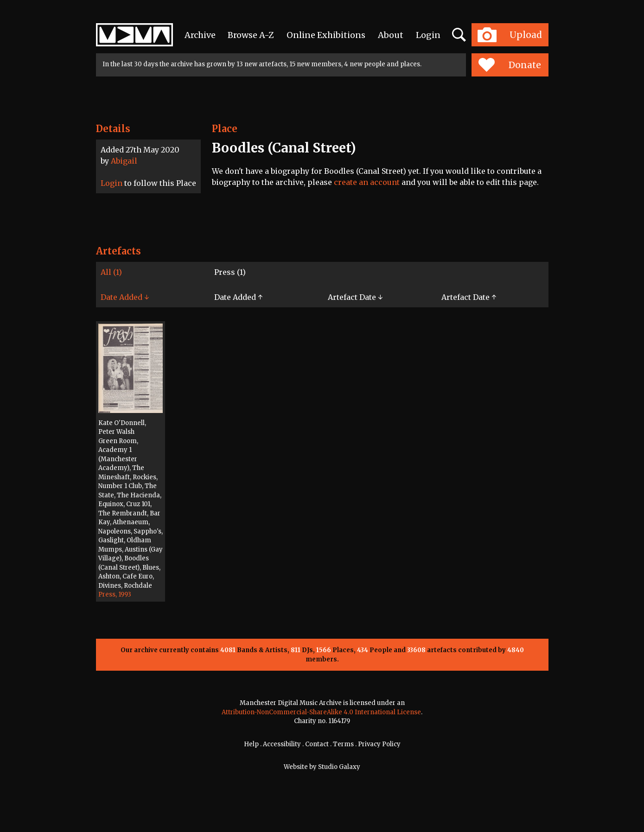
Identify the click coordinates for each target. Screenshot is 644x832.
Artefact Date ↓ (355, 297)
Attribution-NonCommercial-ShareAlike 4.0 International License (321, 712)
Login (428, 35)
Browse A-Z (251, 35)
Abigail (124, 161)
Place (225, 129)
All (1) (111, 272)
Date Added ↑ (238, 297)
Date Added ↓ (125, 297)
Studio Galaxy (339, 767)
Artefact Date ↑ (469, 297)
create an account (367, 182)
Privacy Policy (379, 744)
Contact (317, 744)
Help (251, 744)
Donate (510, 65)
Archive (200, 35)
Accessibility (282, 744)
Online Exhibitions (326, 35)
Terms (343, 744)
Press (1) (230, 272)
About (391, 35)
